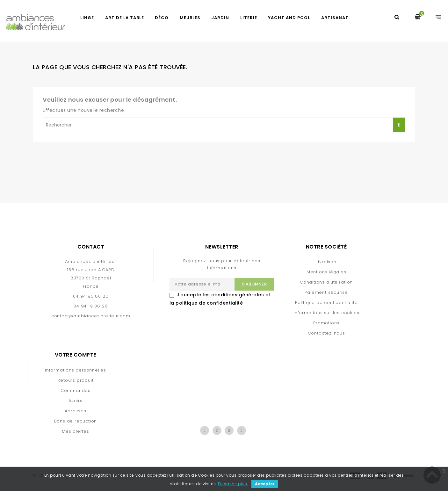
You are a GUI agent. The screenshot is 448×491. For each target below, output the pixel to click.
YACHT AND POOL (289, 18)
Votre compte (76, 355)
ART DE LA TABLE (125, 18)
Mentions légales (326, 272)
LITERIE (249, 18)
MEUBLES (190, 18)
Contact (91, 247)
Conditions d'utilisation (326, 282)
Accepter (265, 484)
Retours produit (75, 380)
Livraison (326, 262)
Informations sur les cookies (326, 313)
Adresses (75, 411)
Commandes (76, 390)
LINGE (87, 18)
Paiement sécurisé (326, 292)
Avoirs (76, 401)
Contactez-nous (326, 333)
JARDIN (220, 18)
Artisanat (335, 18)
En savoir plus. (233, 484)
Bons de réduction (76, 421)
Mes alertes (76, 431)
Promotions (326, 323)
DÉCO (162, 18)
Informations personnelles (76, 370)
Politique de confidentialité (326, 303)
